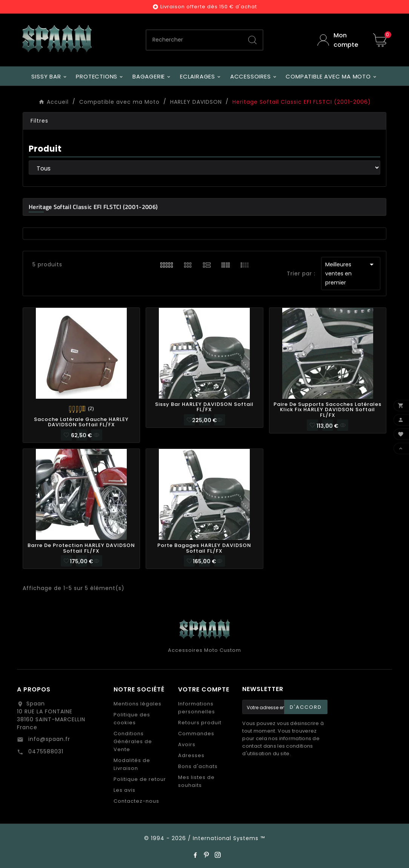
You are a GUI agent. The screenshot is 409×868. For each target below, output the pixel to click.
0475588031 (45, 751)
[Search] (252, 40)
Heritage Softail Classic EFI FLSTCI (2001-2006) (93, 207)
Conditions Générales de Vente (133, 741)
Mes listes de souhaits (196, 781)
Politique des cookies (132, 719)
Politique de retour (140, 779)
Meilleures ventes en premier (351, 273)
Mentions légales (138, 704)
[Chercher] (194, 40)
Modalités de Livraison (132, 764)
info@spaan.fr (48, 739)
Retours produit (200, 723)
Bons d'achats (198, 766)
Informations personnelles (197, 708)
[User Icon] (340, 40)
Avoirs (187, 744)
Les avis (125, 790)
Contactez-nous (136, 801)
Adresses (191, 755)
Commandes (196, 734)
